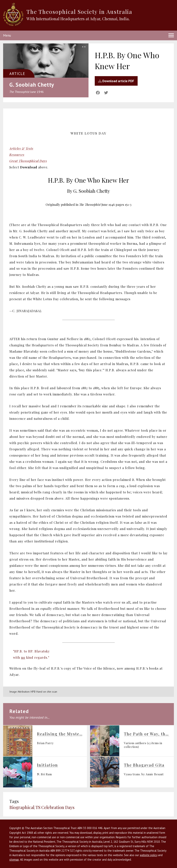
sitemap (14, 860)
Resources (17, 155)
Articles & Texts (21, 148)
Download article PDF (116, 81)
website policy (149, 855)
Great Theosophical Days (28, 161)
